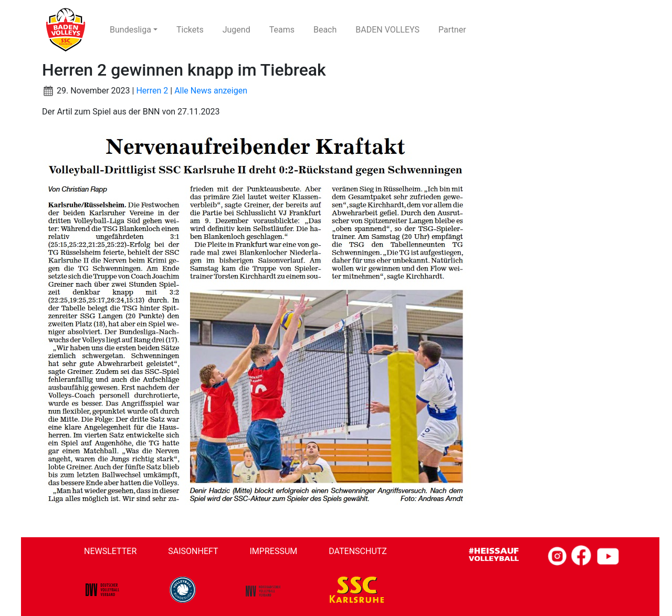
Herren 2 (152, 91)
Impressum (274, 551)
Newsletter (110, 551)
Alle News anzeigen (211, 91)
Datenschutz (358, 551)
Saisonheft (193, 551)
